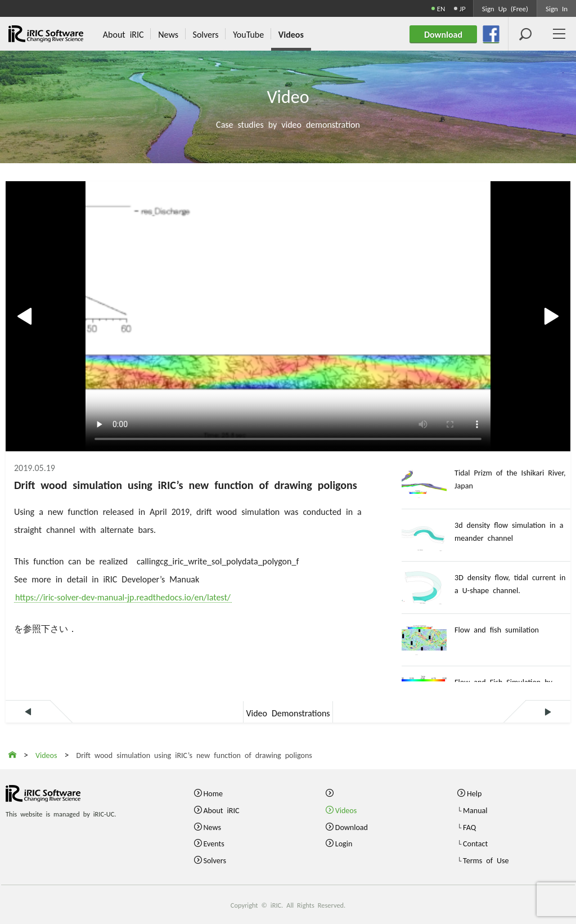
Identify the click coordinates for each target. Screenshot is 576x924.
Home (213, 793)
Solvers (215, 860)
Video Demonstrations (288, 712)
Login (344, 843)
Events (213, 843)
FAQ (469, 827)
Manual (475, 810)
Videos (346, 810)
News (212, 827)
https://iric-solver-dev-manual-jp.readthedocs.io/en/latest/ (123, 596)
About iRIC (221, 810)
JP (463, 8)
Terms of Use (486, 860)
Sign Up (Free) (505, 8)
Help (474, 793)
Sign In (557, 8)
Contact (475, 843)
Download (352, 827)
